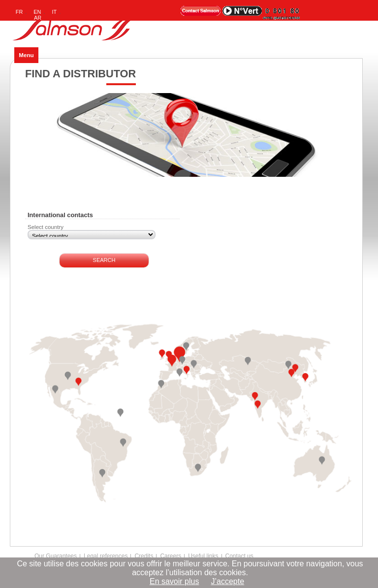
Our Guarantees (56, 556)
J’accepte (227, 581)
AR (38, 18)
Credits (144, 556)
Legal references (106, 556)
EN (37, 12)
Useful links (203, 556)
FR (19, 12)
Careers (171, 556)
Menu (26, 55)
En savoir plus (174, 581)
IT (55, 12)
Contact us (239, 556)
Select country (46, 227)
